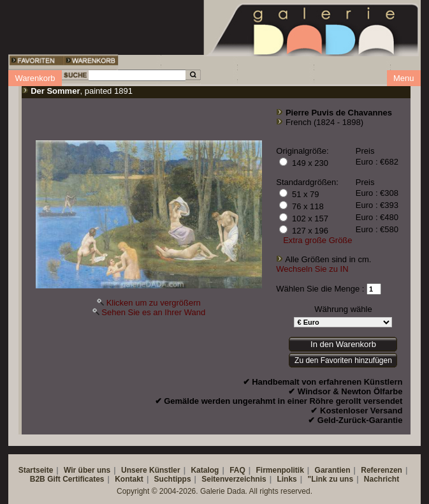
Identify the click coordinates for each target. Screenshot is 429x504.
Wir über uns (87, 470)
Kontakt (129, 479)
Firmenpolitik (280, 470)
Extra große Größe (317, 240)
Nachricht (382, 479)
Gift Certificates (76, 479)
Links (287, 479)
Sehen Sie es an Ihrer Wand (153, 312)
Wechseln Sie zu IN (312, 269)
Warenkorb (35, 78)
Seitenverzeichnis (234, 479)
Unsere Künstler (151, 470)
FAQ (237, 470)
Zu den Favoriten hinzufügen (343, 360)
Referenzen (382, 470)
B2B (38, 479)
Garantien (333, 470)
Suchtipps (173, 479)
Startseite (36, 470)
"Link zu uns (330, 479)
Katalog (205, 470)
